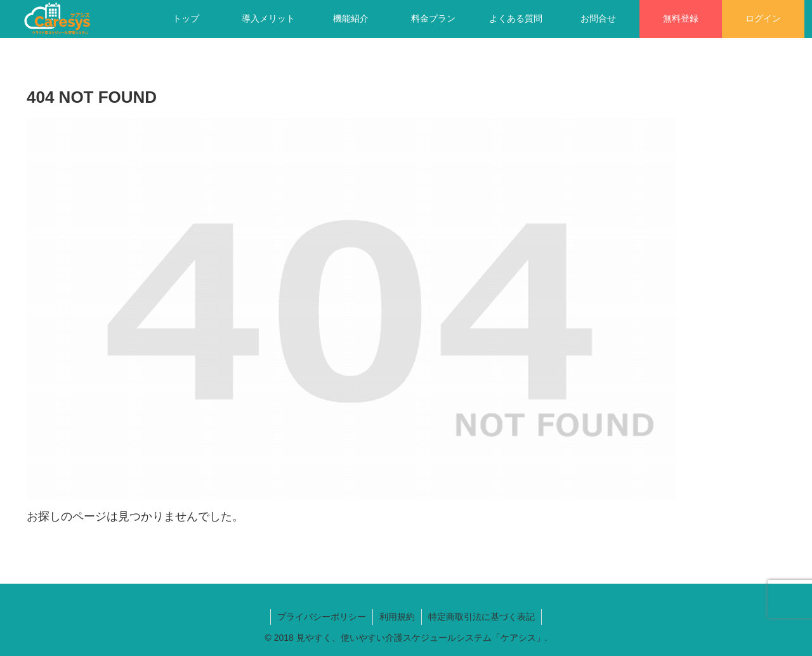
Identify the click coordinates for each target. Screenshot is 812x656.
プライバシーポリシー (322, 617)
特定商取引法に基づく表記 (481, 617)
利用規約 (397, 617)
